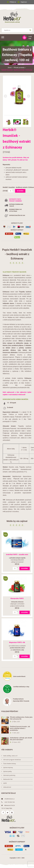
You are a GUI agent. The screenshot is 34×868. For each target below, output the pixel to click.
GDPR (4, 783)
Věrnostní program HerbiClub (11, 760)
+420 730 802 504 (8, 802)
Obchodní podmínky (8, 775)
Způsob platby (7, 771)
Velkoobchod (6, 787)
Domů (10, 68)
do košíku (20, 191)
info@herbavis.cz (8, 799)
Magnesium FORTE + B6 (17, 642)
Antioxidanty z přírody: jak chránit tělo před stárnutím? (21, 739)
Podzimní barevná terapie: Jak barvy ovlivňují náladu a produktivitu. (20, 728)
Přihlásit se (13, 2)
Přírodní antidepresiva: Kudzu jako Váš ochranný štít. (21, 718)
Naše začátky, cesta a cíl (9, 756)
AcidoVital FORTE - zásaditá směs (17, 555)
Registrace (24, 2)
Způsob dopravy (7, 767)
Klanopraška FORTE (17, 598)
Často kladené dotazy (9, 764)
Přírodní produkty (19, 68)
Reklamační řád (7, 779)
